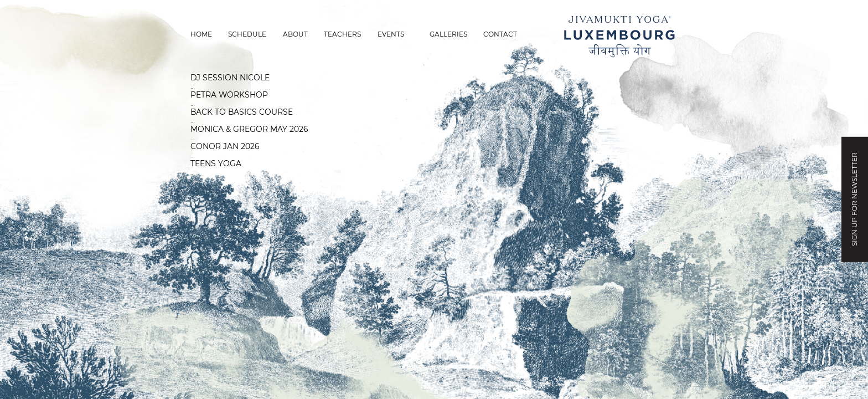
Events (391, 34)
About (295, 34)
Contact (500, 34)
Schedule (247, 34)
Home (201, 34)
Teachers (342, 34)
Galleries (448, 34)
